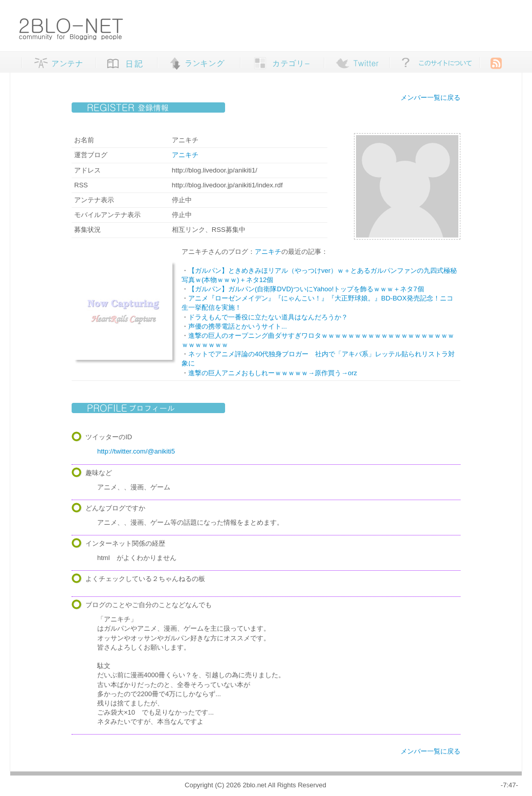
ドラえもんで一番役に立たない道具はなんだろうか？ (268, 317)
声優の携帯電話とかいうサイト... (238, 326)
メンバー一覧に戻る (430, 98)
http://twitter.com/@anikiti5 (136, 451)
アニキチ (185, 155)
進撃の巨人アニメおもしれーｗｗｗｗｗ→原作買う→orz (273, 373)
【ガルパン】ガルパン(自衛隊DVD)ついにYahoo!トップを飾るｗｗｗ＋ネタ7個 (306, 289)
